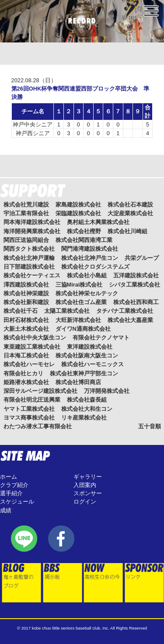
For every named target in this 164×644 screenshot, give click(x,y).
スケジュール (17, 502)
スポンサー (88, 493)
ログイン (85, 502)
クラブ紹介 (14, 485)
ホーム (9, 477)
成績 (6, 510)
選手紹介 (11, 493)
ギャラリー (88, 477)
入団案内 (85, 485)
